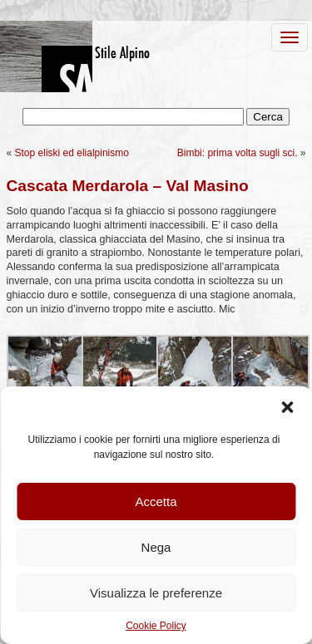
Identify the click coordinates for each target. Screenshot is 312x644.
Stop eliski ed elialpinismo (72, 153)
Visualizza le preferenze (156, 593)
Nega (156, 547)
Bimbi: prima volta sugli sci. (238, 153)
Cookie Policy (156, 626)
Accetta (156, 501)
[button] (287, 407)
